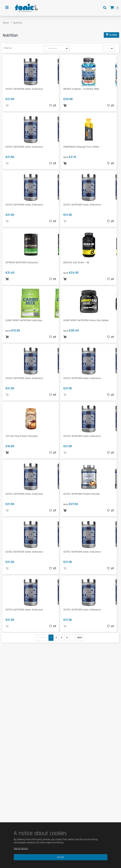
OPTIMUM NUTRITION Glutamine (22, 263)
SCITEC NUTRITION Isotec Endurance (24, 89)
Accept (61, 857)
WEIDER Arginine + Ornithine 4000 (81, 89)
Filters (111, 35)
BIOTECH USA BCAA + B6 (76, 263)
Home (6, 23)
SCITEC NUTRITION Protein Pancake (82, 494)
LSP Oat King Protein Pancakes (22, 436)
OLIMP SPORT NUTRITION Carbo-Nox (24, 320)
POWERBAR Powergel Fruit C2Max (81, 147)
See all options (21, 848)
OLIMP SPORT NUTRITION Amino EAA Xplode (86, 320)
